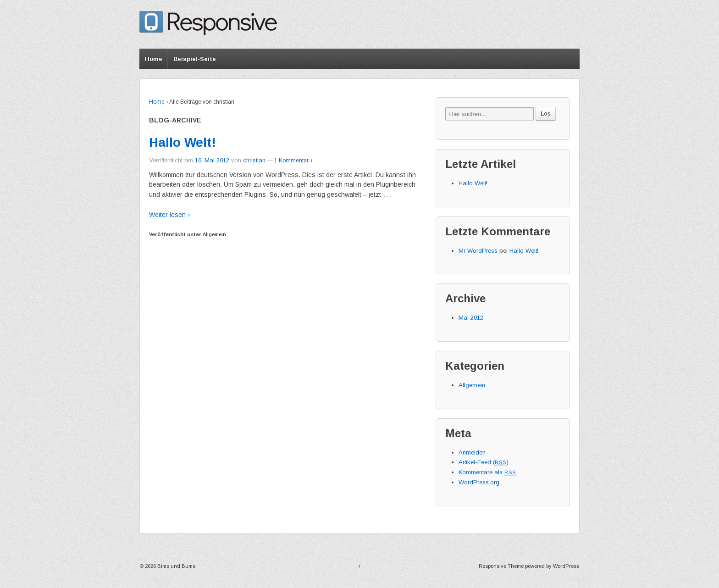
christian (254, 160)
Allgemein (214, 234)
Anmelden (472, 452)
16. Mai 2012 (212, 160)
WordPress (566, 566)
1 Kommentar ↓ (293, 161)
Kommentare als (487, 472)
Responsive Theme (501, 566)
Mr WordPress (478, 251)
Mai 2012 (471, 318)
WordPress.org (479, 482)
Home (154, 59)
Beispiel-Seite (195, 59)
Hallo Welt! (183, 142)
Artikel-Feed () (484, 462)
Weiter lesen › (169, 215)
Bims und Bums (176, 566)
